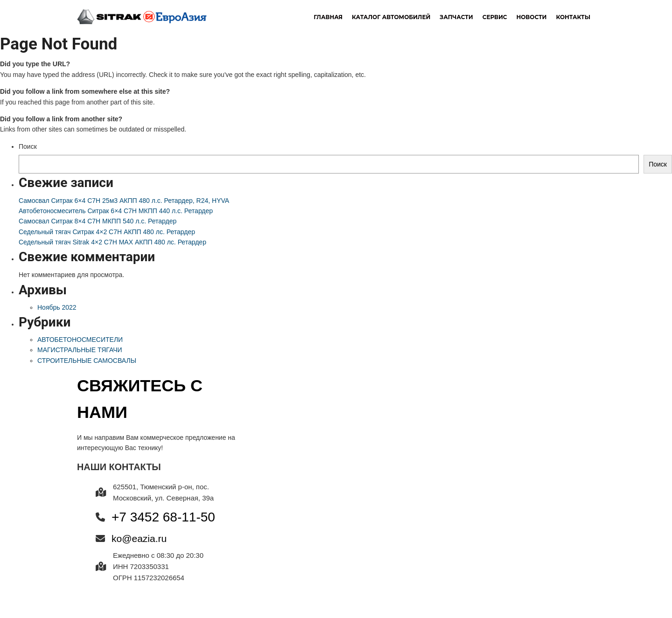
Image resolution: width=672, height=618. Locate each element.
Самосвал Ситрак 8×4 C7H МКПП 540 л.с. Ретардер (98, 221)
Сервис (495, 17)
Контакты (573, 17)
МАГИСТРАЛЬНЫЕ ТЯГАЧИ (80, 350)
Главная (328, 17)
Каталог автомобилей (391, 17)
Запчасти (456, 17)
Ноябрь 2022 (57, 307)
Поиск (28, 146)
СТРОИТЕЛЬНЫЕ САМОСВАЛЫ (87, 361)
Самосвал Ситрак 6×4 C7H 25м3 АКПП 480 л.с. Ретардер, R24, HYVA (124, 201)
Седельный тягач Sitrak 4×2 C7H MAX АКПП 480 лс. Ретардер (112, 242)
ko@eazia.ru (139, 538)
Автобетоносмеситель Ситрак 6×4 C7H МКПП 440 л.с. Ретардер (116, 211)
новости (531, 17)
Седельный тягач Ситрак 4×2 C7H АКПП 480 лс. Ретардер (107, 232)
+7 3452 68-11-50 (163, 517)
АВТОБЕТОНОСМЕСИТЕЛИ (80, 340)
